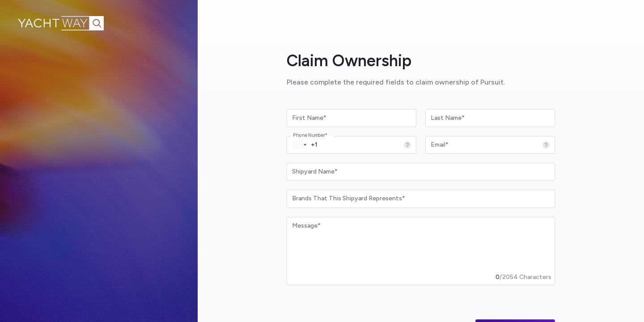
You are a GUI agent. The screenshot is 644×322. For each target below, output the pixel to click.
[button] (300, 145)
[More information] (407, 145)
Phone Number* (310, 135)
